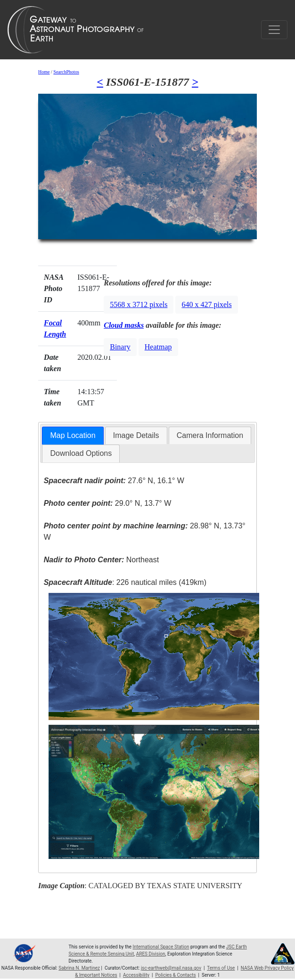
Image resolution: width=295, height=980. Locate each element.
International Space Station (161, 947)
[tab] (73, 436)
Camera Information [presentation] (210, 435)
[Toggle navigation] (274, 30)
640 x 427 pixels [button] (206, 304)
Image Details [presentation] (136, 435)
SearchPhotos (66, 72)
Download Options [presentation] (81, 453)
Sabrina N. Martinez (79, 968)
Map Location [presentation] (73, 435)
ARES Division (151, 954)
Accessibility (136, 975)
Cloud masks (124, 325)
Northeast (101, 560)
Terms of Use (221, 968)
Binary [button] (120, 347)
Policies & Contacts (175, 975)
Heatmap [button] (158, 347)
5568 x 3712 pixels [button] (139, 304)
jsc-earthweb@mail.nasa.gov (171, 968)
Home (44, 72)
